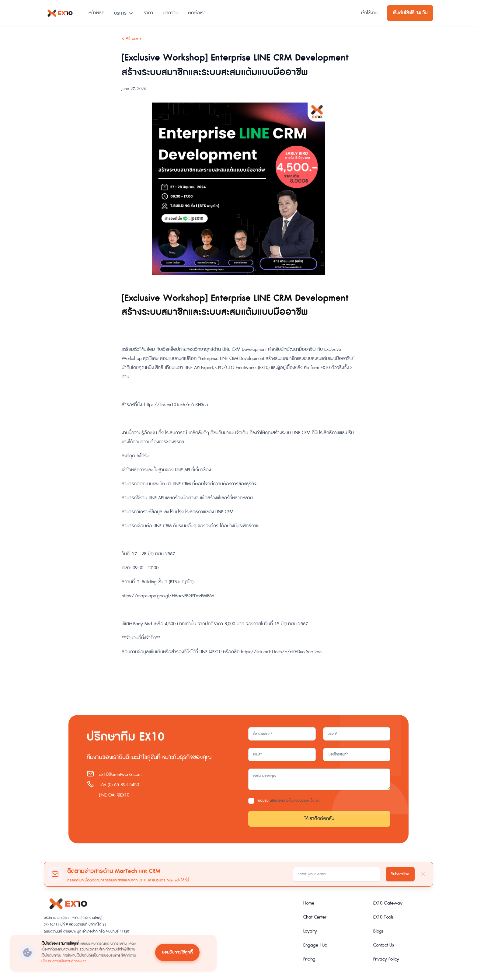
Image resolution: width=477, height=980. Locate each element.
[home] (60, 13)
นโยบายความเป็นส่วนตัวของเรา (64, 961)
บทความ (171, 13)
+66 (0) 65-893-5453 (119, 785)
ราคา (148, 13)
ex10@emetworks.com (120, 774)
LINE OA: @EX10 (114, 795)
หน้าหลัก (96, 13)
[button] (124, 11)
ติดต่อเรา (197, 13)
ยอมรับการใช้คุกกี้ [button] (177, 952)
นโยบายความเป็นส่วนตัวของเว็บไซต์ (295, 801)
